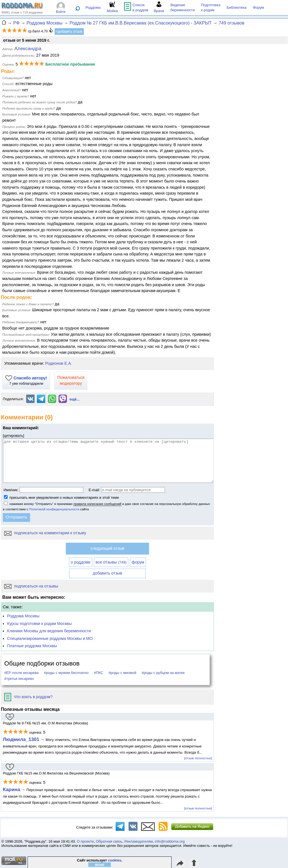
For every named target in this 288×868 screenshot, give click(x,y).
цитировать (14, 436)
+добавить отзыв (69, 32)
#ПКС (99, 673)
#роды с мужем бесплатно (66, 673)
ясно (100, 865)
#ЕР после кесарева (21, 673)
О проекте (85, 841)
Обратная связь (109, 841)
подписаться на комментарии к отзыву (45, 533)
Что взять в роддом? (28, 697)
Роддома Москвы (23, 616)
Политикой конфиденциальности (54, 509)
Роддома (93, 7)
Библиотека (237, 7)
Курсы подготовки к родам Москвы (39, 624)
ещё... (75, 399)
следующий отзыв (107, 548)
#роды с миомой (122, 673)
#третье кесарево (19, 679)
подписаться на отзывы (31, 586)
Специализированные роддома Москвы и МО (50, 638)
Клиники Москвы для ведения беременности (49, 631)
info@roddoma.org (170, 841)
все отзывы (111, 562)
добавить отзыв (108, 573)
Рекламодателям (139, 841)
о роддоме (80, 562)
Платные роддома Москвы (32, 646)
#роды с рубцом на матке (163, 673)
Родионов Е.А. (58, 363)
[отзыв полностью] (198, 758)
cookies (115, 860)
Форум (258, 7)
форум (138, 562)
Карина (12, 789)
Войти (61, 12)
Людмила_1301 (21, 739)
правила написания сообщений (97, 504)
